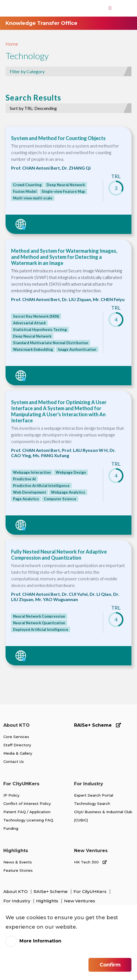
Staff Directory (17, 745)
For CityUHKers (91, 891)
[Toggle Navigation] (123, 8)
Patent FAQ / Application (27, 812)
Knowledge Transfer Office (41, 23)
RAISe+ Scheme (97, 725)
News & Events (18, 862)
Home (12, 44)
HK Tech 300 (90, 862)
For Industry (17, 901)
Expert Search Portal (94, 795)
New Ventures (80, 901)
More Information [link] (40, 941)
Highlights (48, 901)
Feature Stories (18, 870)
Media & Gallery (18, 753)
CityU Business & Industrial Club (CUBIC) (103, 816)
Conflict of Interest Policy (27, 804)
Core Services (16, 737)
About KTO (16, 891)
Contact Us (14, 762)
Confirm (110, 965)
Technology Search (92, 804)
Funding (11, 828)
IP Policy (11, 795)
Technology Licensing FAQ (28, 820)
